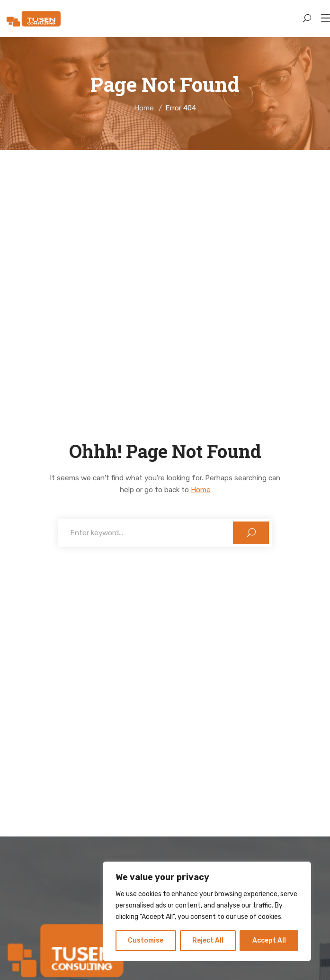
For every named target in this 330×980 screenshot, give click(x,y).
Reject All (208, 940)
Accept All (269, 940)
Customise (146, 940)
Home (144, 108)
